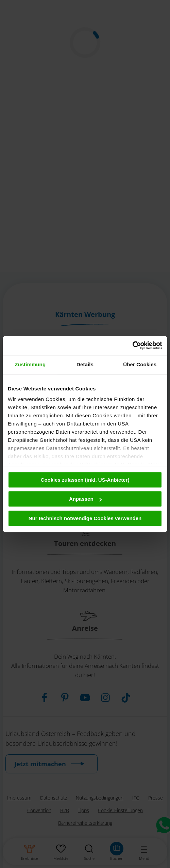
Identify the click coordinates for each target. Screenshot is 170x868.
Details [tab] (85, 364)
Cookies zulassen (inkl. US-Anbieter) (85, 480)
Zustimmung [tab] (30, 364)
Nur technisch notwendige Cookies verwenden (85, 518)
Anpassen (85, 499)
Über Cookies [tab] (140, 364)
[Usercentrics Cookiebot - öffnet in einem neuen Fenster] (132, 345)
